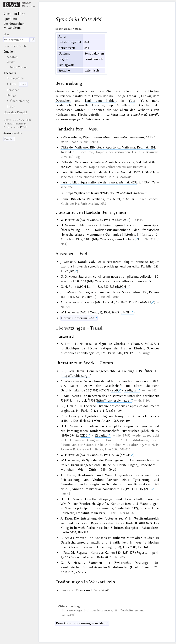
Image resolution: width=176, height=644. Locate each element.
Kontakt (8, 124)
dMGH (121, 220)
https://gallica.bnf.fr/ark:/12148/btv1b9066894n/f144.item (105, 193)
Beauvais (152, 152)
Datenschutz (11, 127)
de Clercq (72, 416)
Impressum (21, 124)
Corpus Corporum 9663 (78, 318)
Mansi (73, 276)
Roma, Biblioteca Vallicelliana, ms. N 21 (90, 199)
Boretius (70, 302)
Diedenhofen (64, 105)
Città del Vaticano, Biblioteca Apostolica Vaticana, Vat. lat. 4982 (108, 162)
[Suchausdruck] (16, 40)
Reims (94, 142)
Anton (74, 426)
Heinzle (79, 563)
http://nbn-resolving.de (113, 400)
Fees (66, 553)
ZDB (115, 390)
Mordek (70, 225)
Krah (68, 518)
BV (72, 271)
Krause (89, 302)
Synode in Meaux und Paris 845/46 (85, 590)
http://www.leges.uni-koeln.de (114, 239)
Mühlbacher (72, 396)
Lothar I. (133, 96)
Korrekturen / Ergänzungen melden (81, 623)
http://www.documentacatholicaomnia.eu (117, 281)
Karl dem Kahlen (101, 101)
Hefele (72, 406)
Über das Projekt (15, 112)
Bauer (99, 449)
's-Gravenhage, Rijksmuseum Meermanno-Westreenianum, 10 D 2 (108, 137)
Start (7, 34)
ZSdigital (131, 390)
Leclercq (90, 406)
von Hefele (77, 371)
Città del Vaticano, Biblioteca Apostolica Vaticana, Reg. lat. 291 (108, 147)
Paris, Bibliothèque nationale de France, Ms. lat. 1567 (100, 172)
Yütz (132, 101)
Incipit (11, 106)
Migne (71, 292)
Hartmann (72, 220)
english (18, 133)
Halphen (85, 344)
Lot (67, 344)
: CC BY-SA (14, 120)
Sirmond (70, 262)
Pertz (72, 287)
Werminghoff (73, 381)
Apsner (81, 449)
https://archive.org (74, 376)
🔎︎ (32, 40)
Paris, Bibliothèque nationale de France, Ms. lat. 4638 (99, 182)
